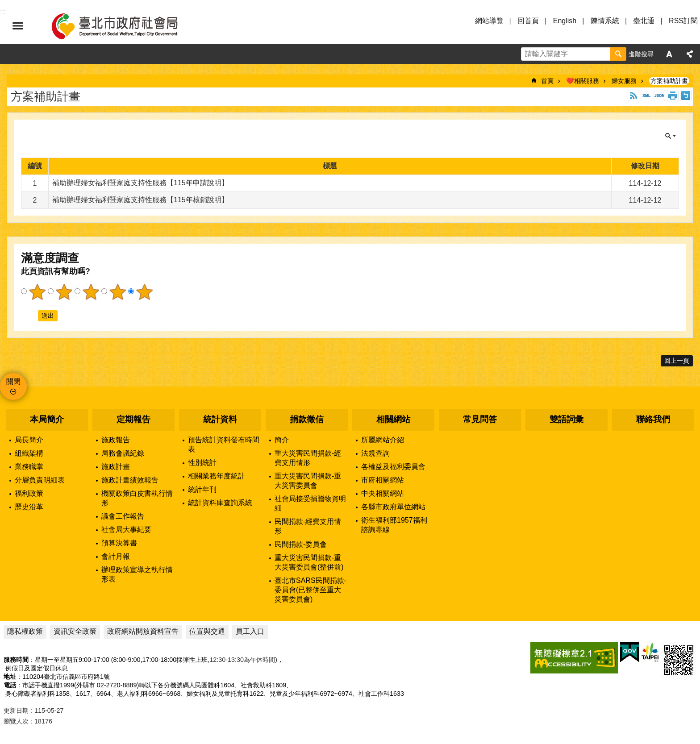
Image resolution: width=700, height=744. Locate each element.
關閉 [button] (671, 136)
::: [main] (10, 72)
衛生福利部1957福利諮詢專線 (394, 525)
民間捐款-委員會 (301, 544)
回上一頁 (677, 361)
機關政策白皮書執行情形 (137, 498)
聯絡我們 (653, 419)
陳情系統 (605, 21)
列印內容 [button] (673, 96)
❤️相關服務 (583, 81)
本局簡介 (47, 419)
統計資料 (220, 419)
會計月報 (116, 556)
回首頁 (528, 21)
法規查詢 (375, 453)
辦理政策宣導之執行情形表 (137, 574)
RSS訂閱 (683, 21)
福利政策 (29, 493)
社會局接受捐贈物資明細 (310, 503)
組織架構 (29, 453)
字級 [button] (669, 54)
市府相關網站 (383, 480)
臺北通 (644, 21)
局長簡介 (29, 440)
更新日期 (16, 711)
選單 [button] (18, 26)
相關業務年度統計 (217, 476)
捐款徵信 (307, 419)
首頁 (547, 81)
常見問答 (480, 419)
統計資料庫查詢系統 (220, 503)
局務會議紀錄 (123, 453)
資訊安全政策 (75, 631)
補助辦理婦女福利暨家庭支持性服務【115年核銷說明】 (140, 200)
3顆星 (91, 292)
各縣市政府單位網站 (393, 507)
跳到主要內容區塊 (5, 5)
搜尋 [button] (618, 54)
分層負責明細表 (40, 480)
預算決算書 (119, 543)
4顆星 (117, 292)
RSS (633, 96)
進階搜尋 (641, 54)
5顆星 (144, 292)
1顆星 (37, 292)
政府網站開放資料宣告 (143, 631)
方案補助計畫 (669, 81)
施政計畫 (116, 467)
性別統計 (202, 463)
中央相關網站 (383, 493)
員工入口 (250, 631)
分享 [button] (690, 54)
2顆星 (64, 292)
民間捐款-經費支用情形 (308, 526)
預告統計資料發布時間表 (224, 445)
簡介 (282, 440)
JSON (659, 96)
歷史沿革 (29, 507)
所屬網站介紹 (383, 440)
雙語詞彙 (567, 419)
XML (646, 96)
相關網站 (393, 419)
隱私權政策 (25, 631)
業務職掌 (29, 467)
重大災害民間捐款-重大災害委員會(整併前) (309, 562)
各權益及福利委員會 (393, 467)
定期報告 (133, 419)
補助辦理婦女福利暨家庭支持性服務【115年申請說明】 (140, 183)
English (565, 21)
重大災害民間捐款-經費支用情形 (308, 458)
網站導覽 (489, 21)
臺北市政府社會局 (125, 26)
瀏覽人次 (16, 721)
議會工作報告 (123, 516)
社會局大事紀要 (126, 530)
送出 (29, 316)
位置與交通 (207, 631)
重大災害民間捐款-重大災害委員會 (308, 481)
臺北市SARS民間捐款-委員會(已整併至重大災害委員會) (310, 590)
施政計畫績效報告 (130, 480)
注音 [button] (686, 96)
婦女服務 (624, 81)
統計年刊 (202, 489)
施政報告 (116, 440)
